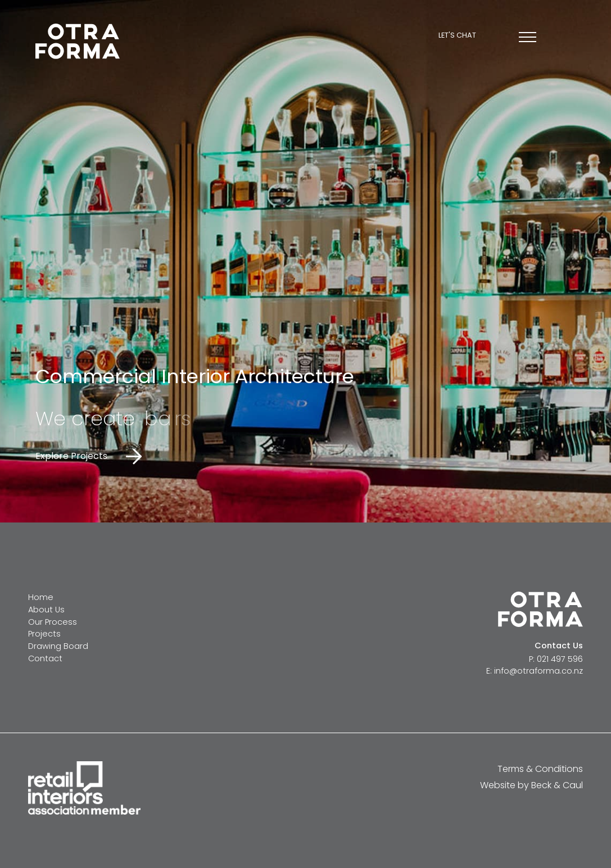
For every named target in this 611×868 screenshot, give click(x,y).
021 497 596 (560, 659)
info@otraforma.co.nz (538, 671)
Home (41, 597)
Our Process (53, 622)
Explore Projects (71, 456)
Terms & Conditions (540, 769)
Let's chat (457, 36)
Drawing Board (58, 646)
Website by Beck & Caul (531, 785)
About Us (46, 610)
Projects (44, 634)
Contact (45, 658)
